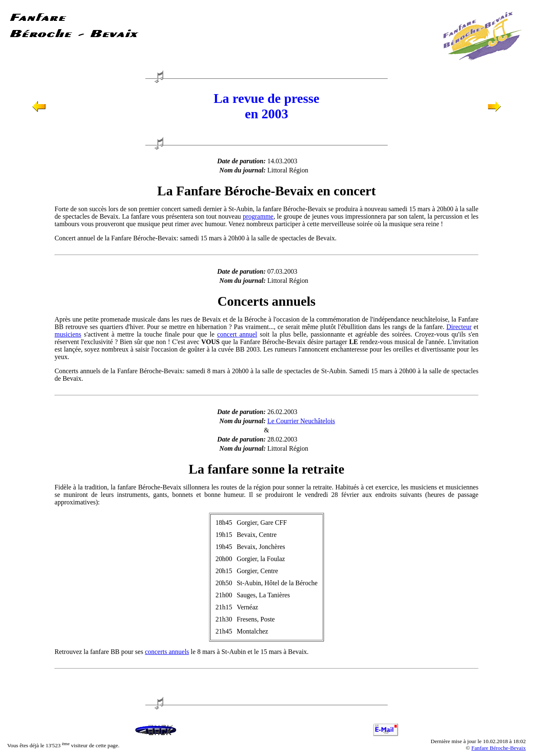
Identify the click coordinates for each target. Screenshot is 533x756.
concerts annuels (167, 652)
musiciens (68, 334)
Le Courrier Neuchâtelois (301, 421)
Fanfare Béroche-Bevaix (499, 748)
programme (258, 216)
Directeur (459, 327)
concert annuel (237, 334)
